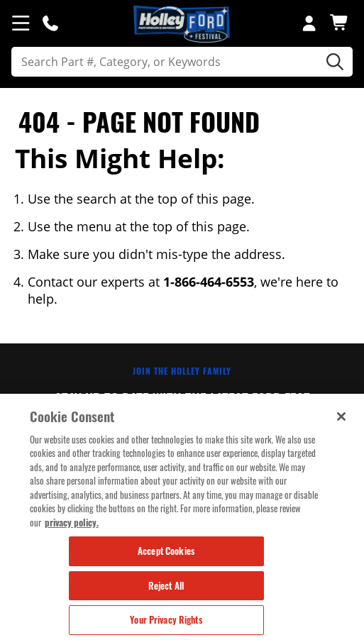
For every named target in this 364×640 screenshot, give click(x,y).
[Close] (341, 416)
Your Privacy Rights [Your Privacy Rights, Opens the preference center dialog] (166, 620)
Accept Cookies (166, 551)
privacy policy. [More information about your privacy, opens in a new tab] (72, 522)
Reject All (166, 586)
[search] (182, 62)
